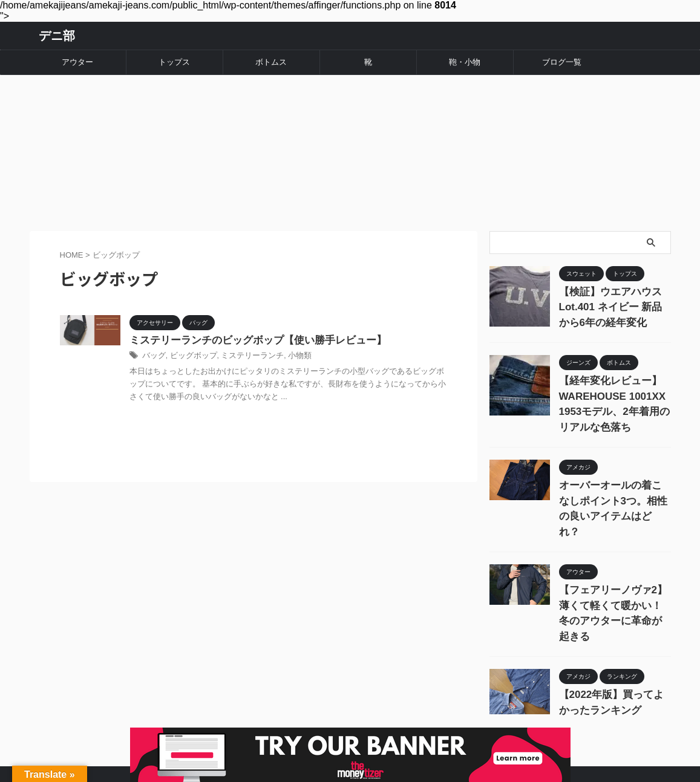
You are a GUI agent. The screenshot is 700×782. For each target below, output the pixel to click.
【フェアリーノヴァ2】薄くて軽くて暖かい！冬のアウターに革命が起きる (614, 559)
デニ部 (57, 36)
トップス (174, 62)
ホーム (250, 716)
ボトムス (271, 62)
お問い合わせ (350, 716)
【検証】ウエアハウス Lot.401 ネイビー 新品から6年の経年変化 (613, 292)
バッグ (153, 345)
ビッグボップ (190, 345)
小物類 (289, 345)
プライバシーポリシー (424, 716)
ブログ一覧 (562, 62)
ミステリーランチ (244, 345)
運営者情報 (295, 716)
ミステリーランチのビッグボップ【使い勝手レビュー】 (250, 329)
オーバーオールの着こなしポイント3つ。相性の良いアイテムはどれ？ (614, 475)
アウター (77, 62)
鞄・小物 (465, 62)
